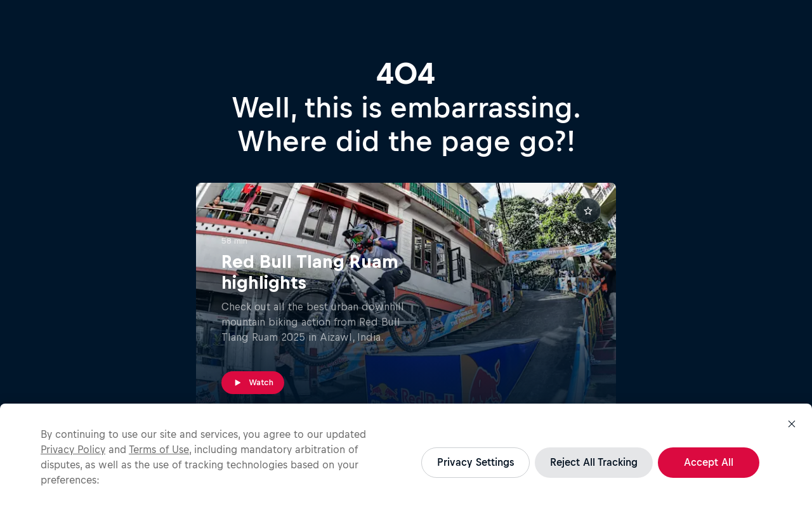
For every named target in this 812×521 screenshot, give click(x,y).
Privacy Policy (73, 449)
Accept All (709, 462)
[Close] (792, 424)
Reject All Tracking (594, 462)
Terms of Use (159, 449)
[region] (406, 462)
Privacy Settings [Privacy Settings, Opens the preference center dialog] (475, 462)
